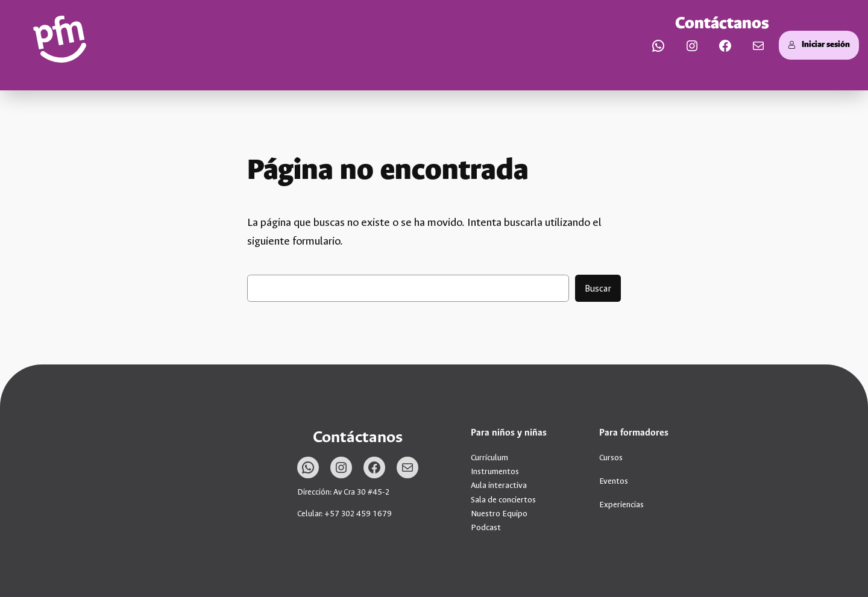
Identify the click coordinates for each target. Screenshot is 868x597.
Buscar (598, 289)
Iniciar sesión (819, 45)
